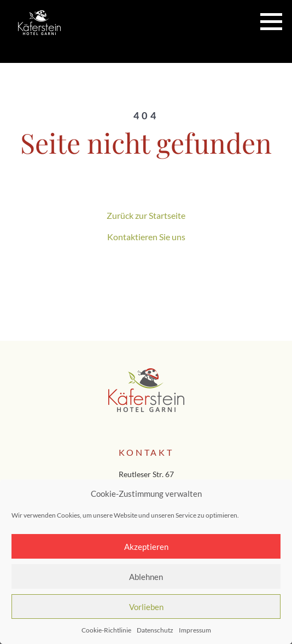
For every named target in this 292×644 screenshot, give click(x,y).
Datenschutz (155, 630)
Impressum (195, 630)
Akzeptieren (146, 547)
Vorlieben (146, 607)
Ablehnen (146, 577)
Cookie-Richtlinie (106, 630)
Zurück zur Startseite (146, 215)
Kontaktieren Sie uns (146, 237)
